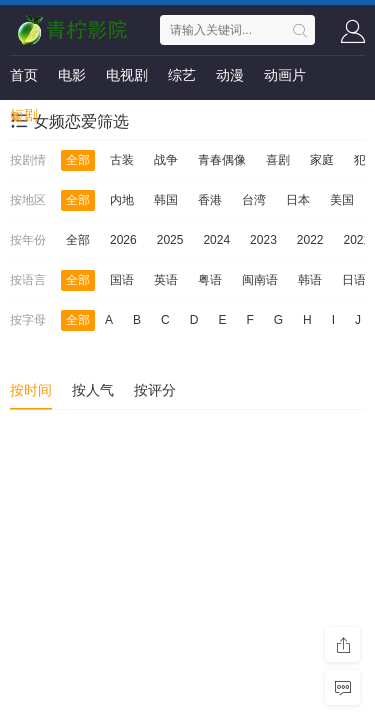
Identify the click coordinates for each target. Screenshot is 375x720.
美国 (342, 200)
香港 (210, 200)
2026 (123, 240)
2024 (216, 240)
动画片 (285, 75)
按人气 (93, 390)
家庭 (322, 160)
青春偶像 (222, 160)
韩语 (310, 280)
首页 (24, 75)
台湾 (254, 200)
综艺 (182, 75)
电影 (72, 75)
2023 (263, 240)
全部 (78, 160)
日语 (354, 280)
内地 (122, 200)
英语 (166, 280)
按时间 (31, 390)
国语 (122, 280)
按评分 (155, 390)
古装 (122, 160)
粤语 (210, 280)
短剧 (24, 115)
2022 (310, 240)
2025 (170, 240)
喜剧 (278, 160)
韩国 (166, 200)
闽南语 (260, 280)
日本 (298, 200)
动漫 (230, 75)
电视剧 (127, 75)
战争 (166, 160)
